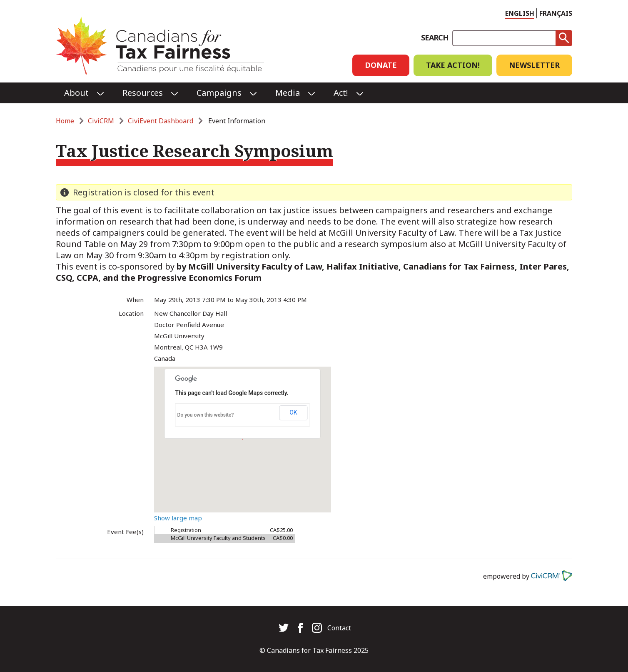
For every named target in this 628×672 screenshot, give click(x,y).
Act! (341, 93)
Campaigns (219, 93)
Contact (339, 628)
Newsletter (534, 65)
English (520, 13)
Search (435, 37)
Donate (381, 65)
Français (556, 13)
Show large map (178, 518)
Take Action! (453, 65)
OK (293, 412)
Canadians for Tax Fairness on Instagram (317, 628)
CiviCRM (101, 121)
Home (65, 121)
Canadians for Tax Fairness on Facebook (300, 628)
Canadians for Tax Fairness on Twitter (284, 628)
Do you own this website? (206, 415)
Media (288, 93)
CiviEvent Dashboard (161, 121)
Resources (143, 93)
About (76, 93)
